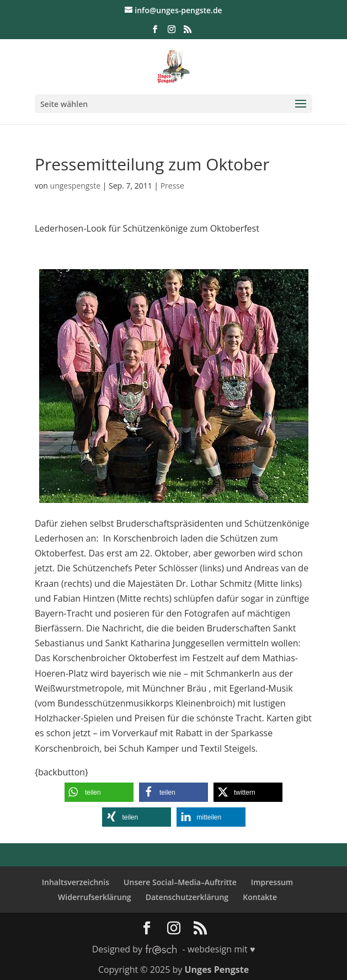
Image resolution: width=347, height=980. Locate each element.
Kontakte (260, 897)
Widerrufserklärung (95, 897)
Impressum (272, 882)
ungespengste (75, 186)
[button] (99, 792)
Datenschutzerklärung (187, 897)
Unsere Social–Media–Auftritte (180, 882)
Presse (172, 186)
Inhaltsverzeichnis (76, 882)
